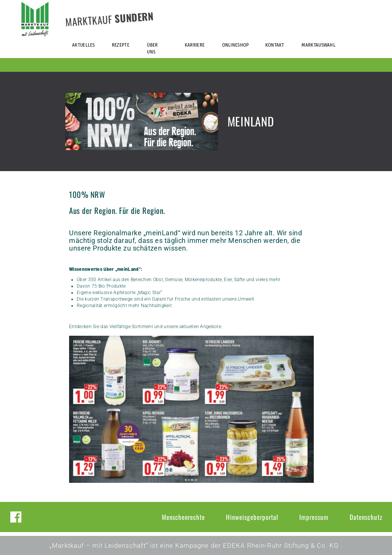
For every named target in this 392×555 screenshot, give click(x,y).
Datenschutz (366, 517)
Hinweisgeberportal (252, 517)
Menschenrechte (183, 517)
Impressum (314, 517)
